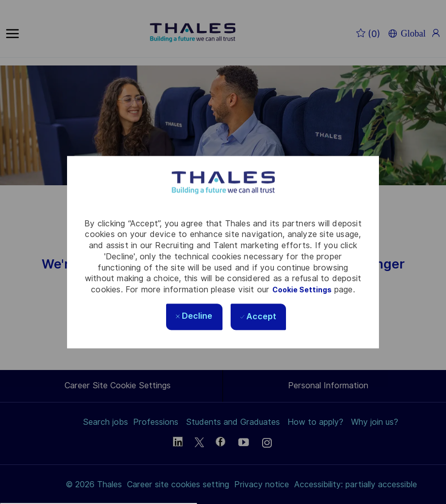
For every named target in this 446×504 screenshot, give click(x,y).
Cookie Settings (302, 290)
